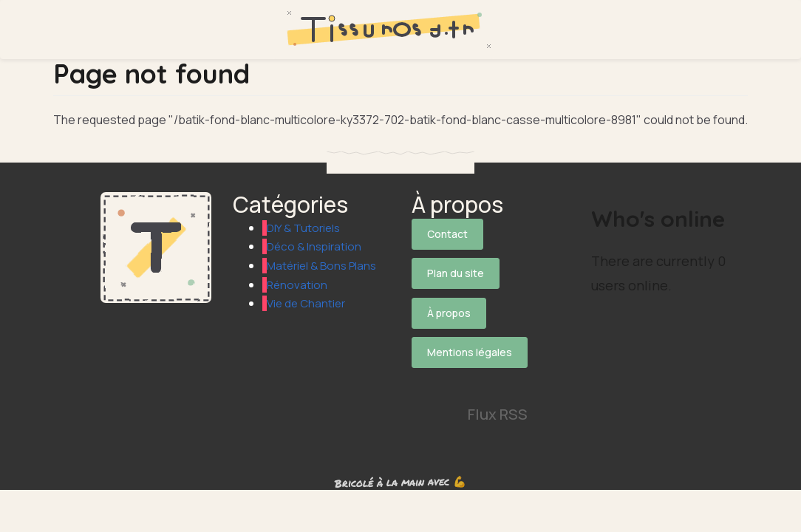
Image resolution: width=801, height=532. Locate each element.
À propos (449, 302)
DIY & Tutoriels (305, 228)
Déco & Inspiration (316, 246)
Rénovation (298, 303)
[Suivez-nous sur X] (427, 361)
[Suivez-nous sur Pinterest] (427, 389)
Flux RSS (498, 389)
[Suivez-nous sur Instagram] (508, 361)
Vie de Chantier (308, 322)
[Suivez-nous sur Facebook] (468, 361)
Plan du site (456, 268)
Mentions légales (470, 336)
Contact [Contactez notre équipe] (447, 234)
